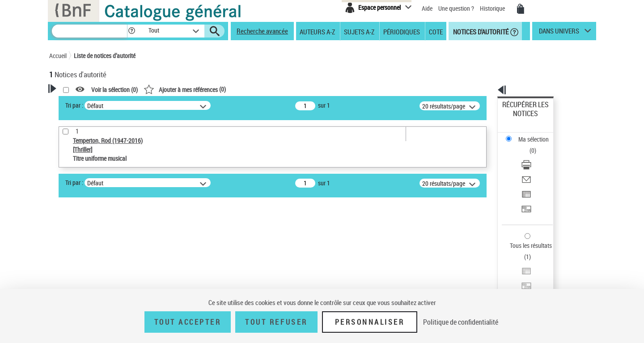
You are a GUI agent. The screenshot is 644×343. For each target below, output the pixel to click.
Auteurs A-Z (317, 31)
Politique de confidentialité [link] (461, 322)
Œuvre (70, 241)
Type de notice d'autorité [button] (92, 226)
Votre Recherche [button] (86, 104)
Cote (436, 31)
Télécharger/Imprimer (530, 134)
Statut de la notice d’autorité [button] (97, 268)
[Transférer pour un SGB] (538, 167)
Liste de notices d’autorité (105, 56)
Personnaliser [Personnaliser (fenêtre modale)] (370, 322)
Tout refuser (276, 322)
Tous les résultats (525, 191)
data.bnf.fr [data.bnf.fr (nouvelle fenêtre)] (497, 274)
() (300, 89)
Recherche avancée (262, 31)
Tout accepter (188, 322)
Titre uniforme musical (94, 254)
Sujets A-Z (359, 31)
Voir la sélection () (229, 90)
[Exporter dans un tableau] (538, 156)
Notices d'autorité (480, 31)
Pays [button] (65, 282)
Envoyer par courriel (528, 145)
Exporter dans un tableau (535, 156)
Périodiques (402, 31)
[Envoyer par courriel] (538, 145)
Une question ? (456, 8)
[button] (131, 31)
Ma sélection (519, 119)
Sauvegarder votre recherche (105, 193)
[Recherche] (89, 31)
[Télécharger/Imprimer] (538, 134)
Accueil (58, 56)
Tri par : (189, 105)
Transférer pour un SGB (532, 166)
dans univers (559, 33)
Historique (493, 8)
